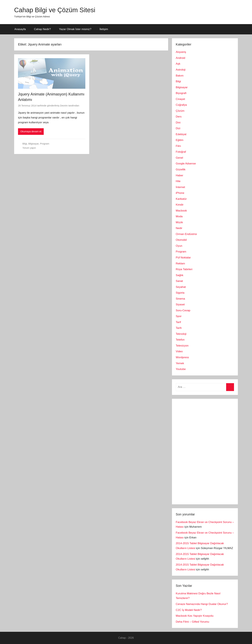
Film (178, 146)
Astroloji (181, 70)
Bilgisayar (33, 144)
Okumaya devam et (31, 131)
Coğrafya (181, 105)
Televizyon (182, 346)
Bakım (180, 76)
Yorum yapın (29, 148)
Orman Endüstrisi (186, 234)
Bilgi (25, 144)
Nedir (179, 228)
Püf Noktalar (183, 258)
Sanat (179, 281)
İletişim (104, 29)
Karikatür (181, 199)
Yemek (180, 363)
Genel (179, 158)
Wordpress (182, 357)
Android (181, 58)
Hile (178, 181)
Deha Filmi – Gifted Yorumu (193, 622)
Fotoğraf (181, 152)
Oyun (179, 246)
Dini (178, 123)
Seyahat (181, 287)
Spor (179, 316)
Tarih (179, 328)
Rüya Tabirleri (184, 269)
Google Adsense (186, 164)
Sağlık (180, 275)
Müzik (179, 222)
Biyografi (181, 93)
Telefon (180, 340)
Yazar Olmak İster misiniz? (75, 29)
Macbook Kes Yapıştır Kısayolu (195, 616)
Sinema (180, 299)
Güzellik (181, 169)
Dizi (178, 128)
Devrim (64, 106)
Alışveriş (181, 52)
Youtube (181, 369)
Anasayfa (20, 29)
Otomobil (181, 240)
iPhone (180, 193)
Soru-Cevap (183, 310)
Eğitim (180, 140)
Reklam (180, 263)
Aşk (178, 64)
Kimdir (180, 205)
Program (45, 144)
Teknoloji (181, 334)
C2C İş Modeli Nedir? (189, 610)
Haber (180, 175)
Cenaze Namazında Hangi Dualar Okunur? (202, 604)
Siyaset (180, 304)
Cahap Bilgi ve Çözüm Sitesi (55, 10)
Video (179, 351)
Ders (179, 117)
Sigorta (180, 293)
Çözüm (180, 111)
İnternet (180, 187)
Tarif (178, 322)
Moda (179, 216)
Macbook (181, 211)
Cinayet (180, 99)
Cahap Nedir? (42, 29)
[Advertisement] (200, 451)
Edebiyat (181, 134)
